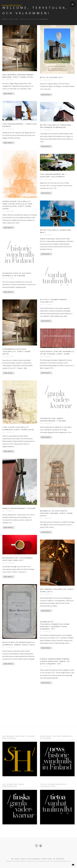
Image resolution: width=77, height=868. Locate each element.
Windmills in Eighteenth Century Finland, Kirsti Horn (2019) (56, 513)
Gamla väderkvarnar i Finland (19, 508)
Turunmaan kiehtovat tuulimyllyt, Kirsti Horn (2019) (16, 351)
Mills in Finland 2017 (52, 77)
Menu (72, 3)
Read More (9, 94)
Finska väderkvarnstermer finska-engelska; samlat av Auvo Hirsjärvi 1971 (55, 661)
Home (5, 19)
